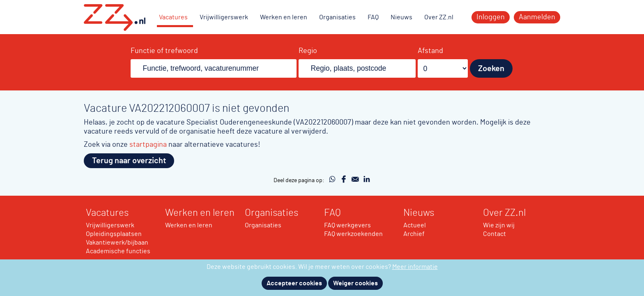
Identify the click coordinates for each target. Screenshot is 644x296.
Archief (414, 234)
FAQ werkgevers (347, 225)
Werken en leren (284, 17)
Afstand (430, 51)
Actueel (415, 225)
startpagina (148, 145)
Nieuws (401, 17)
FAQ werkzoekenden (353, 234)
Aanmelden (537, 17)
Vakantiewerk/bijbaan (117, 243)
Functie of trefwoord (164, 51)
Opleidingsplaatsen (114, 234)
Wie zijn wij (499, 225)
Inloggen (491, 17)
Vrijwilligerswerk (224, 17)
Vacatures (173, 17)
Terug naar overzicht (129, 161)
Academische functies (118, 251)
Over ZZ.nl (439, 17)
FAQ (373, 17)
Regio (308, 51)
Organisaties (337, 17)
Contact (494, 234)
